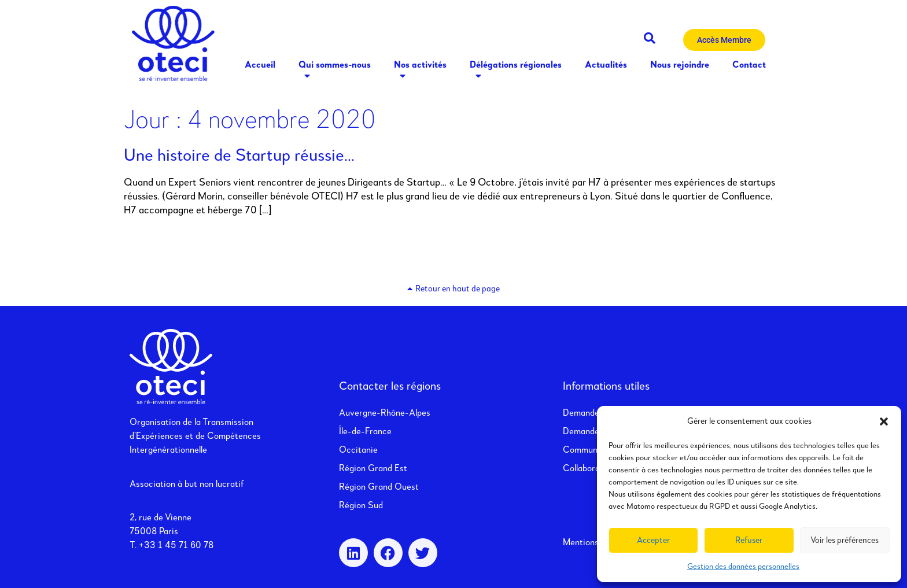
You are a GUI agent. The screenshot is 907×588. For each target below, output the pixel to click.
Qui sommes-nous (335, 72)
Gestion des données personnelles (743, 567)
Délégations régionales (516, 72)
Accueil (260, 65)
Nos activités (420, 72)
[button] (884, 421)
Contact (749, 65)
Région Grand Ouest (379, 487)
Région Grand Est (373, 469)
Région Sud (361, 506)
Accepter (653, 540)
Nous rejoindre (680, 65)
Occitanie (358, 450)
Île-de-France (365, 432)
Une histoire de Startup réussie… (239, 156)
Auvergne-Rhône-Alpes (385, 413)
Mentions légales (595, 543)
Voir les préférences (845, 540)
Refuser (749, 540)
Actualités (606, 65)
